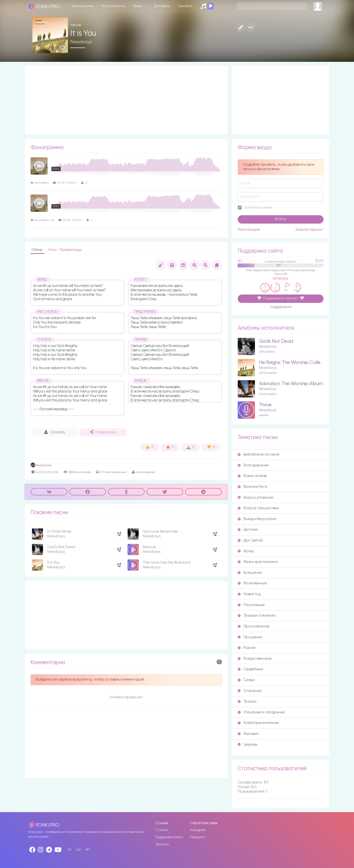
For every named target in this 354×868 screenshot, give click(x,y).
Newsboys (81, 42)
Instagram (198, 830)
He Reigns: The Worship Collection (295, 363)
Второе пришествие (258, 508)
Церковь (248, 745)
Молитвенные (252, 583)
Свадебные (251, 669)
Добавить (162, 6)
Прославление (254, 626)
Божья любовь (252, 476)
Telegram (197, 837)
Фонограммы (82, 6)
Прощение (250, 637)
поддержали (281, 307)
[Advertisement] (126, 100)
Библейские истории (259, 454)
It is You (53, 563)
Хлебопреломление (258, 723)
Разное (247, 648)
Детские (248, 530)
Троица (247, 701)
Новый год (249, 594)
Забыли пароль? (309, 230)
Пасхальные (251, 605)
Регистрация (249, 230)
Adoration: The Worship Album (291, 384)
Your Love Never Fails (160, 532)
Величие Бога (252, 487)
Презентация (71, 250)
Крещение (250, 573)
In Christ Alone (59, 532)
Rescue (149, 547)
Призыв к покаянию (257, 615)
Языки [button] (138, 6)
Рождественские (255, 659)
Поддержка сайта (169, 837)
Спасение (250, 691)
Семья (246, 680)
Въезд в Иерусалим (257, 519)
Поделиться (103, 432)
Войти (280, 219)
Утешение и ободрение (261, 712)
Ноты (53, 250)
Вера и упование (256, 498)
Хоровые (248, 734)
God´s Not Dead (61, 547)
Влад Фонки (41, 465)
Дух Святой (250, 540)
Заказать (185, 6)
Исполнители (113, 6)
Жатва (246, 551)
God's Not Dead (276, 341)
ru (70, 849)
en (88, 849)
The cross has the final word (167, 563)
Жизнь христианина (258, 562)
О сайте (162, 830)
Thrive (265, 405)
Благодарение (253, 465)
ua (78, 849)
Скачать (54, 432)
